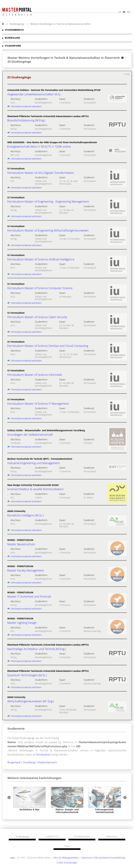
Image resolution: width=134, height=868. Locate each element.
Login (12, 858)
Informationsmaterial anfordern (24, 106)
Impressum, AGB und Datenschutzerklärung (103, 858)
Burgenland (14, 762)
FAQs (67, 846)
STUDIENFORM (13, 46)
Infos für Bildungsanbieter (66, 858)
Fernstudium (43, 755)
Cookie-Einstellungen (67, 863)
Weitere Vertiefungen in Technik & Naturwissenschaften (60, 24)
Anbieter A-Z (52, 837)
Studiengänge (17, 24)
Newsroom (112, 837)
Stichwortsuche (82, 837)
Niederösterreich (47, 762)
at (124, 12)
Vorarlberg (29, 762)
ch (120, 12)
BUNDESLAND (12, 38)
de (128, 12)
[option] (29, 799)
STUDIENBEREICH (14, 30)
